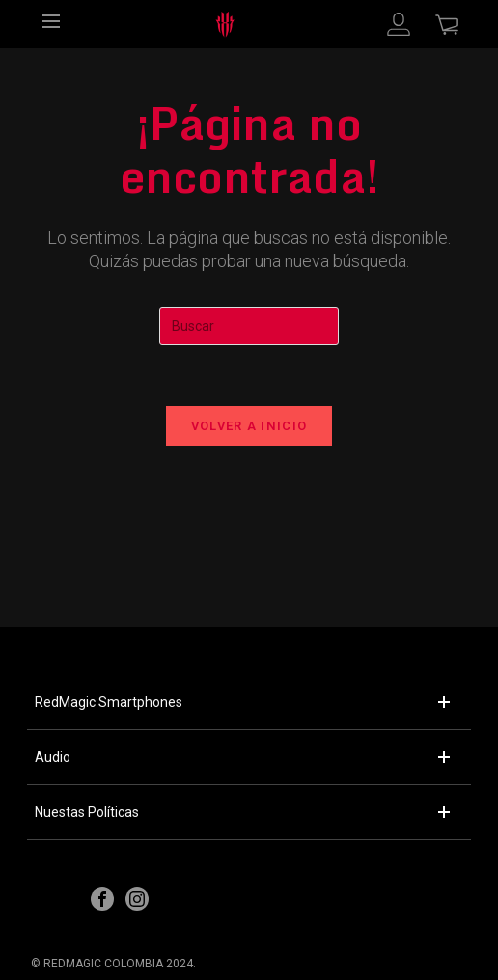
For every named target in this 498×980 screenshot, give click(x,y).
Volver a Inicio (249, 426)
